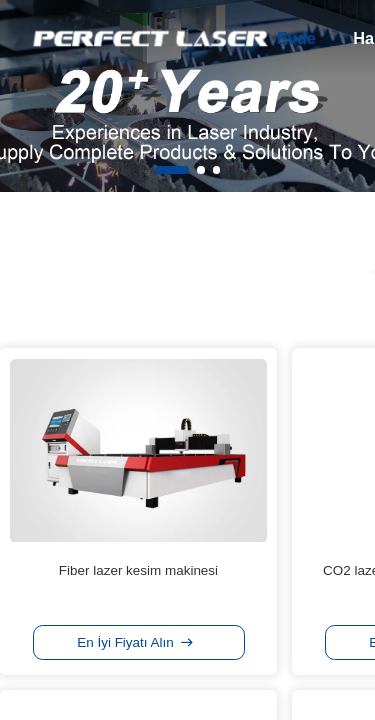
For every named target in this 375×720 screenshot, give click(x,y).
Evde (296, 38)
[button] (172, 170)
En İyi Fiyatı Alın (135, 642)
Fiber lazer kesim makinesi (138, 570)
